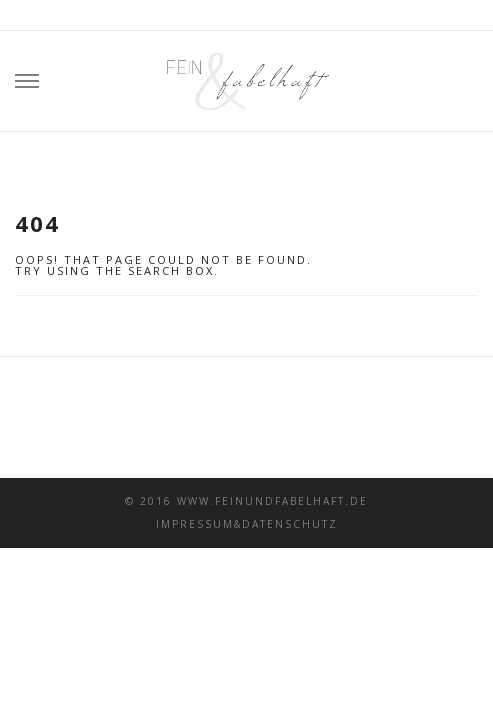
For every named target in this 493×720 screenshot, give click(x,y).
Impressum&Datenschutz (247, 524)
